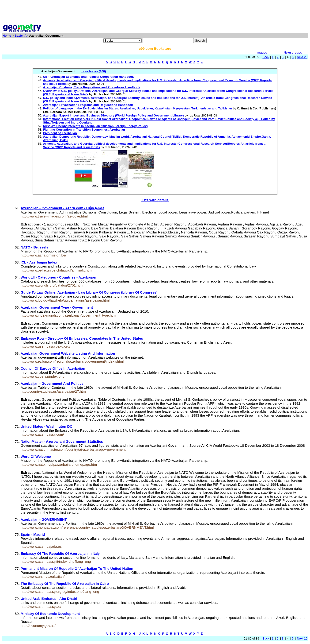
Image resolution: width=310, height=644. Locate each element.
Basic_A (21, 36)
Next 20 (302, 57)
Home (7, 36)
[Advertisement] (155, 12)
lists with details (155, 200)
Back (266, 57)
